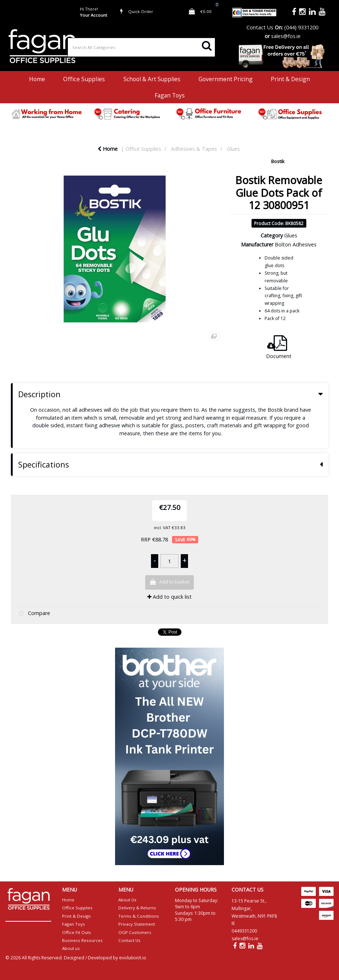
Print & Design (290, 79)
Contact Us (260, 27)
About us (71, 948)
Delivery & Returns (137, 908)
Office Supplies (84, 79)
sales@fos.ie (286, 36)
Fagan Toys (170, 95)
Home (37, 79)
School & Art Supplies (152, 79)
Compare (33, 614)
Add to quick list (169, 597)
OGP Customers (135, 932)
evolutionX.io (133, 958)
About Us (127, 900)
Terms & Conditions (139, 916)
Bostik (278, 161)
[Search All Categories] (141, 47)
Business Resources (82, 940)
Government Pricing (226, 79)
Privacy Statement (137, 924)
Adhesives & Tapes (194, 149)
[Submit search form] (207, 45)
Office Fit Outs (77, 932)
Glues (233, 149)
